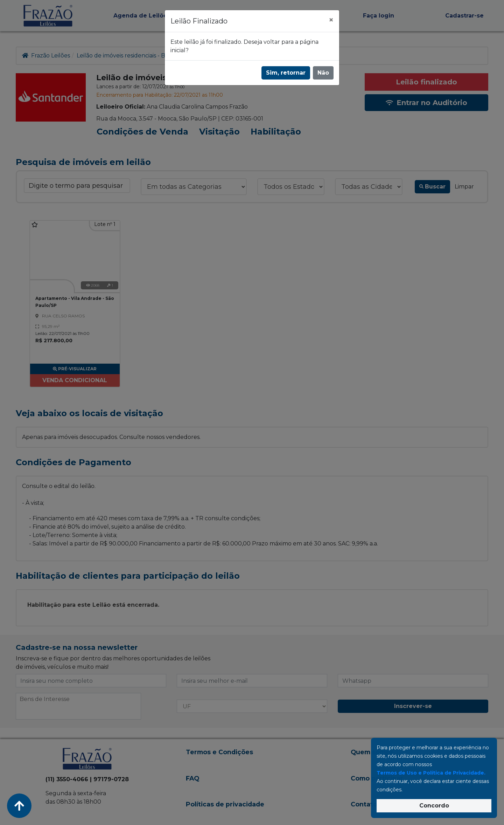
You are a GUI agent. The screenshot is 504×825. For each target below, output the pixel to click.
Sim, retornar (286, 73)
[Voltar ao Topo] (19, 806)
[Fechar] (331, 20)
